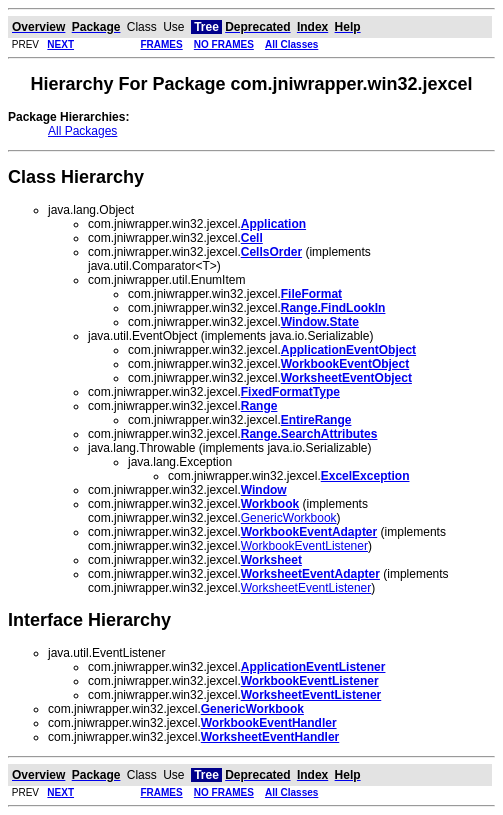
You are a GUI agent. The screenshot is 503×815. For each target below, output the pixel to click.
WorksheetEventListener (306, 588)
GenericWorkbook (289, 518)
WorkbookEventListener (304, 546)
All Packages (82, 131)
